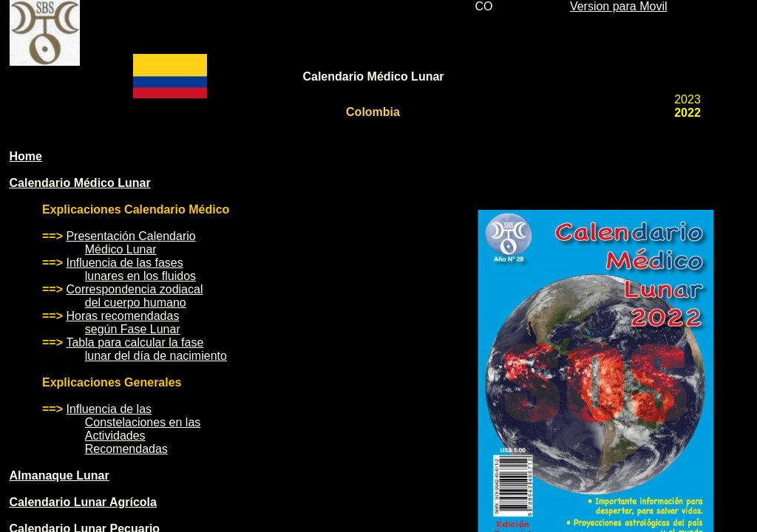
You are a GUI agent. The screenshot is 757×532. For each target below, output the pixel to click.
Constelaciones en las (143, 422)
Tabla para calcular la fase (135, 342)
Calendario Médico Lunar (80, 183)
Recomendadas (126, 449)
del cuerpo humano (136, 303)
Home (26, 156)
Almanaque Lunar (60, 475)
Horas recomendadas (122, 316)
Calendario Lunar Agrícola (83, 502)
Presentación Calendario (130, 236)
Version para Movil (619, 6)
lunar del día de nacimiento (156, 356)
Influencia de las (109, 409)
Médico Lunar (121, 249)
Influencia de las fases (124, 263)
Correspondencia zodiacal (134, 289)
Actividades (115, 436)
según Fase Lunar (133, 329)
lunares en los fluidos (140, 276)
